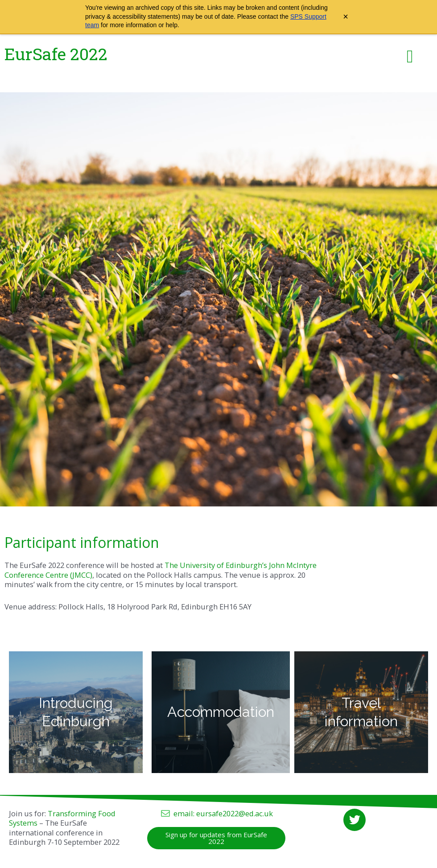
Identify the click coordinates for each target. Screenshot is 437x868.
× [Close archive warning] (346, 16)
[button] (410, 57)
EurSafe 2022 (56, 54)
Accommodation (221, 712)
